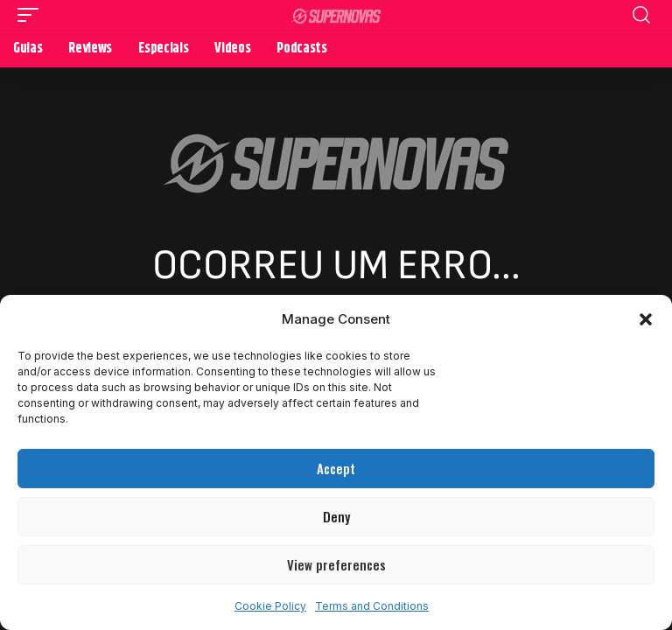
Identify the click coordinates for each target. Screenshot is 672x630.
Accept (336, 468)
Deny (336, 516)
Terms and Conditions (372, 606)
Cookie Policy (270, 606)
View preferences (336, 564)
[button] (646, 319)
